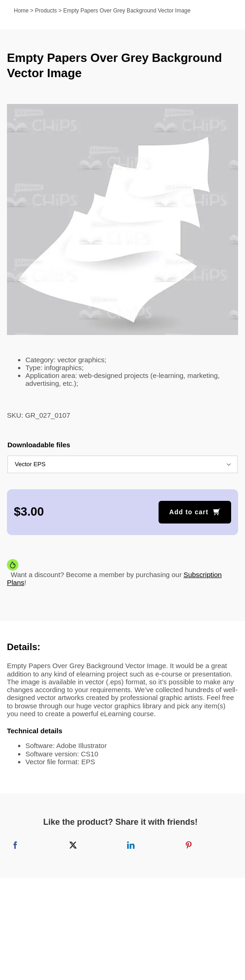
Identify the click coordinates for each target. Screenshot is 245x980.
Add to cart (189, 512)
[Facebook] (15, 845)
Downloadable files (39, 445)
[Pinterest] (189, 845)
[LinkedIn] (131, 845)
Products (46, 11)
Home (21, 11)
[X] (73, 845)
